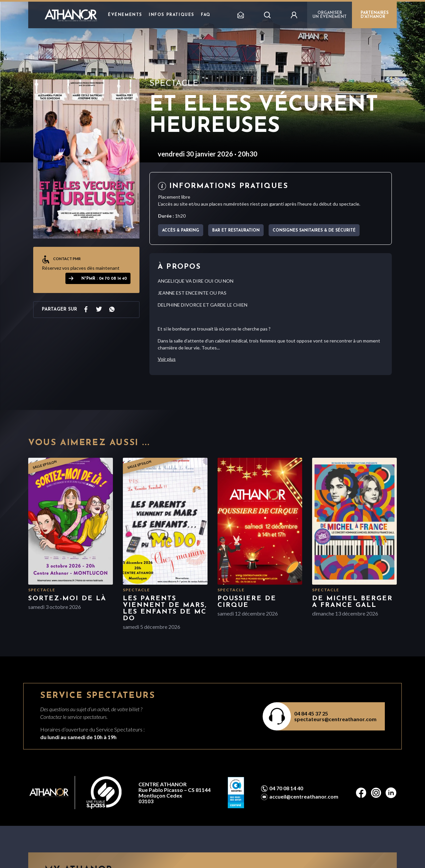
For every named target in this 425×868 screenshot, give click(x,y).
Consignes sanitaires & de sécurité (314, 231)
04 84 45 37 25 (311, 713)
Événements (125, 15)
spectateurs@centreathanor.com (335, 719)
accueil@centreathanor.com (304, 797)
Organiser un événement (330, 15)
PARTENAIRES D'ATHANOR (375, 15)
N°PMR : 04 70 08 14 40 (104, 279)
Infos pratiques (171, 15)
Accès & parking (181, 231)
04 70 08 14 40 (286, 788)
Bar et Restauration (236, 231)
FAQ (206, 15)
